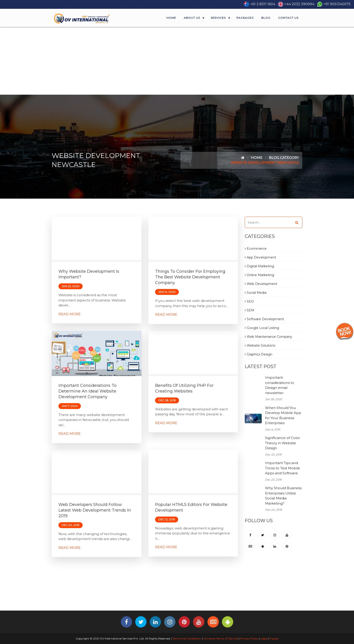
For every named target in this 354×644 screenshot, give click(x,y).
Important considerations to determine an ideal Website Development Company (87, 391)
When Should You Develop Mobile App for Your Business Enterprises (283, 415)
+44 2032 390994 (299, 4)
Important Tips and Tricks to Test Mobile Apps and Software (283, 468)
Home (171, 18)
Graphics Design (259, 354)
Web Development (261, 284)
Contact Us (288, 18)
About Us (192, 18)
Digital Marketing (259, 266)
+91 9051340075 (337, 4)
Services (218, 18)
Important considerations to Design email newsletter (280, 385)
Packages (245, 18)
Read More (70, 314)
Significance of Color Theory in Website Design (283, 443)
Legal (264, 638)
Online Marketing (259, 275)
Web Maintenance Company (268, 337)
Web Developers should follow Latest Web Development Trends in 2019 (95, 510)
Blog (266, 18)
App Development (260, 257)
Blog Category (284, 158)
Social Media (256, 293)
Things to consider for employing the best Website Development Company (190, 277)
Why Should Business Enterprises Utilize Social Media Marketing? (283, 496)
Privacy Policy (249, 638)
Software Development (264, 319)
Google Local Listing (262, 328)
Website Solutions (260, 346)
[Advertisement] (177, 61)
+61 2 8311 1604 (263, 4)
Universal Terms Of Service (221, 638)
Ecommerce (256, 249)
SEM (249, 310)
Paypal (274, 638)
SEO (249, 301)
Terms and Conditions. (187, 638)
